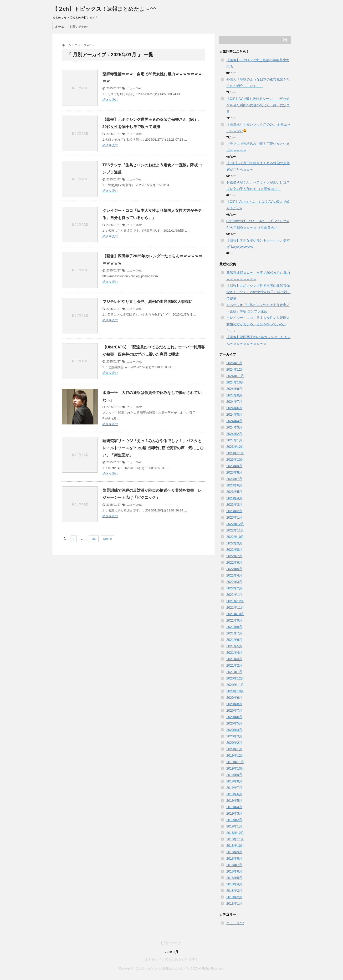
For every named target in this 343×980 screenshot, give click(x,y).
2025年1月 (234, 363)
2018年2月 (234, 897)
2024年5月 (234, 414)
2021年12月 (235, 601)
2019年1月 (234, 826)
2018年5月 (234, 878)
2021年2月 (234, 665)
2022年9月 (234, 543)
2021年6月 (234, 640)
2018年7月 (234, 865)
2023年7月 (234, 479)
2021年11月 (235, 607)
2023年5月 (234, 492)
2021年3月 (234, 659)
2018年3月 (234, 891)
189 (94, 539)
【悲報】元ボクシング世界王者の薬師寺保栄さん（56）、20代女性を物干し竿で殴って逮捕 (259, 292)
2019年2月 (234, 820)
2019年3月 (234, 813)
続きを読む (110, 100)
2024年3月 (234, 427)
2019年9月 (234, 775)
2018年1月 (234, 903)
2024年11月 (235, 376)
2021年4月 (234, 653)
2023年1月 (234, 517)
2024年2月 (234, 434)
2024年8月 (234, 395)
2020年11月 (235, 685)
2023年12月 (235, 447)
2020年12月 (235, 678)
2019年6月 (234, 794)
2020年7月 (234, 710)
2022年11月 (235, 530)
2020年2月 (234, 743)
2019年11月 (235, 762)
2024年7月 (234, 402)
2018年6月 (234, 871)
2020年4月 (234, 730)
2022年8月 (234, 550)
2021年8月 (234, 627)
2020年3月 (234, 736)
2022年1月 (234, 595)
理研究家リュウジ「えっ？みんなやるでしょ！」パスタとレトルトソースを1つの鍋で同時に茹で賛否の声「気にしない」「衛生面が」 (153, 448)
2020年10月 (235, 691)
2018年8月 (234, 858)
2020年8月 (234, 704)
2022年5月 (234, 569)
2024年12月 (235, 369)
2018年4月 (234, 884)
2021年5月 (234, 646)
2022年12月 (235, 524)
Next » (108, 539)
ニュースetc (135, 88)
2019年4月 (234, 807)
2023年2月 (234, 511)
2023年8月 (234, 472)
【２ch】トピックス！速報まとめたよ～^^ (104, 9)
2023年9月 (234, 466)
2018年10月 (235, 846)
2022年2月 (234, 588)
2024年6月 (234, 408)
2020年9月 (234, 698)
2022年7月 (234, 556)
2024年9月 (234, 389)
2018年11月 (235, 839)
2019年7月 (234, 788)
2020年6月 (234, 717)
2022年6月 (234, 562)
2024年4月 (234, 421)
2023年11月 (235, 453)
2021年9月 (234, 620)
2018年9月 (234, 852)
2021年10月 (235, 614)
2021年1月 (234, 672)
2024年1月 (234, 440)
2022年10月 (235, 537)
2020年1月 (234, 749)
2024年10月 (235, 382)
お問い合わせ (79, 27)
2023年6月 (234, 485)
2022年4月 (234, 575)
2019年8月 (234, 781)
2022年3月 (234, 582)
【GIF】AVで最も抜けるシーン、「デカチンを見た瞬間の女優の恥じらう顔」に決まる (258, 105)
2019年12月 (235, 755)
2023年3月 (234, 505)
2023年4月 (234, 498)
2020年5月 (234, 723)
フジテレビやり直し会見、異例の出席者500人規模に (148, 302)
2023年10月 (235, 459)
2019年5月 (234, 801)
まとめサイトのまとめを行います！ (172, 959)
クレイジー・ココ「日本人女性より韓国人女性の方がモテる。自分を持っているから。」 (258, 324)
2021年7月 (234, 633)
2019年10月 (235, 768)
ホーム (60, 27)
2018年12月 (235, 833)
